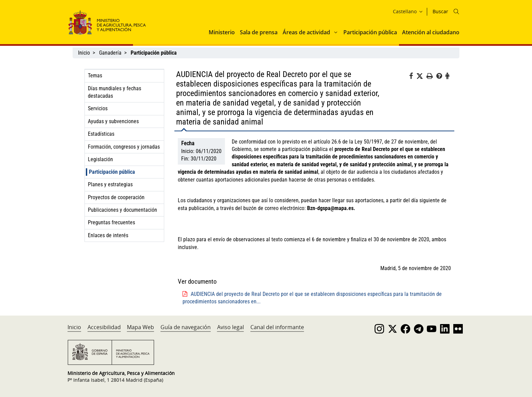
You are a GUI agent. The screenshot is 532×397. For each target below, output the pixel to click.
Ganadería (110, 53)
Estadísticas (101, 134)
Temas (95, 75)
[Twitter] (421, 76)
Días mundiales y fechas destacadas (115, 92)
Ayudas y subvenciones (113, 121)
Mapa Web (140, 327)
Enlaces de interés (108, 235)
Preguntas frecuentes (111, 222)
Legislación (100, 159)
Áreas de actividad (306, 32)
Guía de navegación (186, 327)
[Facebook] (413, 77)
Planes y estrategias (110, 184)
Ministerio (222, 32)
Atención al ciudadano (431, 32)
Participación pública (370, 32)
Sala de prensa (259, 32)
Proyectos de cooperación (116, 197)
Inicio (84, 53)
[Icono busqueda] (456, 12)
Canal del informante (277, 327)
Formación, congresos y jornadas (124, 147)
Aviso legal (231, 327)
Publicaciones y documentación (122, 210)
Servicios (98, 108)
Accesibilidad (104, 327)
